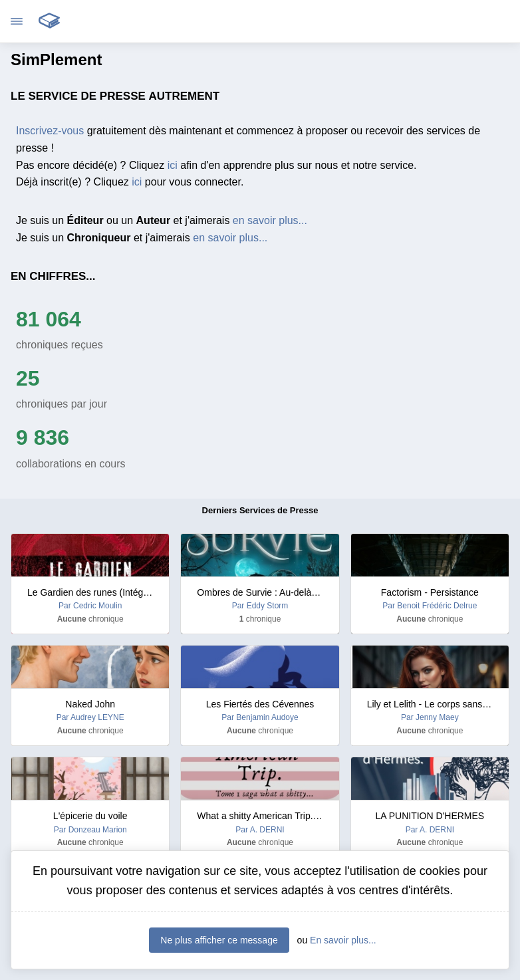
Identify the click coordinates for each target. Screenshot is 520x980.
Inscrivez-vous (50, 131)
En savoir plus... (343, 940)
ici (173, 165)
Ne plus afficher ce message (219, 940)
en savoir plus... (270, 220)
